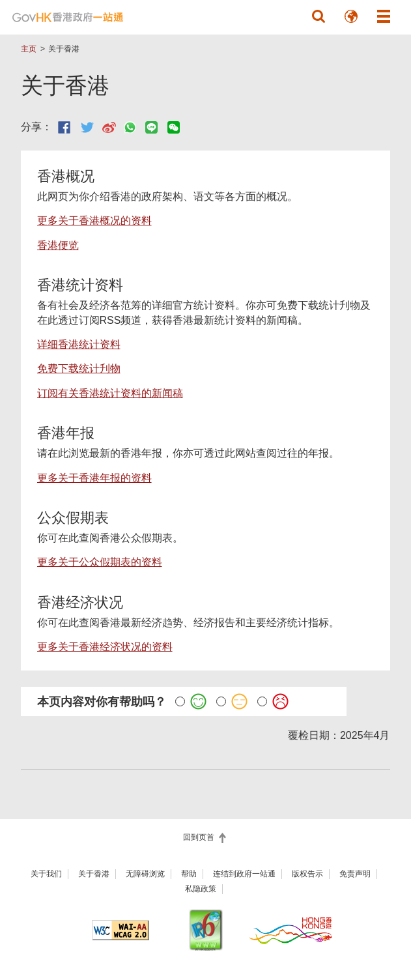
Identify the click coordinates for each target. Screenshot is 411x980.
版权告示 (307, 874)
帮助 (189, 874)
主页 (29, 49)
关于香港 (94, 874)
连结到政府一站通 (244, 874)
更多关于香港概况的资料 (94, 221)
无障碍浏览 (145, 874)
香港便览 (58, 245)
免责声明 (355, 874)
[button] (319, 16)
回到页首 (200, 837)
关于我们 (46, 874)
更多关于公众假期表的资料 (100, 562)
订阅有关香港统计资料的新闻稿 (110, 393)
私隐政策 (201, 889)
